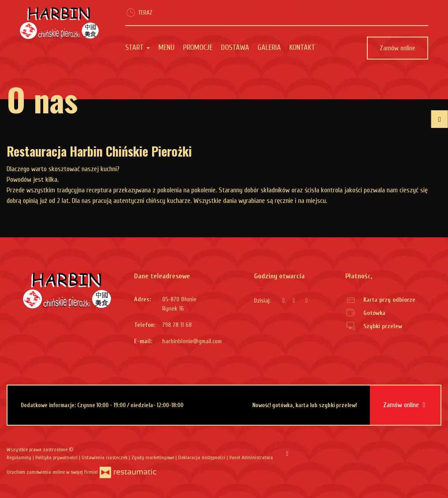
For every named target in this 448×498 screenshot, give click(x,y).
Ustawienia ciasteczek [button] (105, 457)
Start (138, 47)
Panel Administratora (251, 457)
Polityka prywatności (57, 457)
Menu (166, 47)
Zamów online (398, 48)
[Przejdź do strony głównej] (59, 23)
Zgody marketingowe (153, 457)
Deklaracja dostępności (202, 457)
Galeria (269, 47)
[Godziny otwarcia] (306, 301)
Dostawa (235, 47)
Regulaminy (20, 457)
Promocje (198, 47)
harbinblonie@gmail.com (192, 341)
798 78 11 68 (177, 325)
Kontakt (302, 47)
